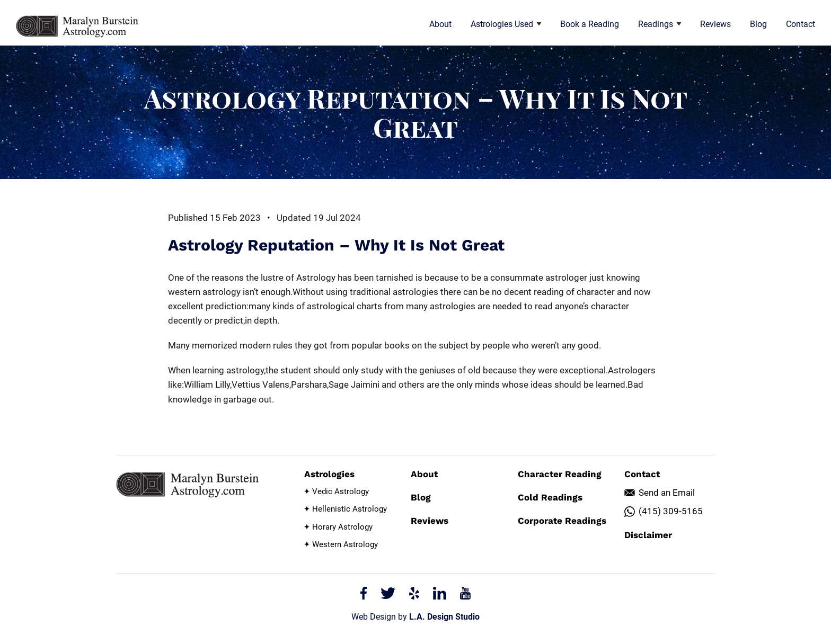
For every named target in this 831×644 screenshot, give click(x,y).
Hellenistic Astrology (350, 509)
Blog (758, 24)
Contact (801, 24)
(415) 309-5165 (671, 511)
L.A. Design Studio (444, 617)
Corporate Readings (562, 521)
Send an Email (667, 493)
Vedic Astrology (341, 491)
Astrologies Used (506, 24)
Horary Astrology (342, 527)
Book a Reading (590, 24)
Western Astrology (345, 544)
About (440, 24)
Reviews (715, 24)
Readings (660, 24)
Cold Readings (550, 497)
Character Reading (560, 474)
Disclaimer (648, 535)
